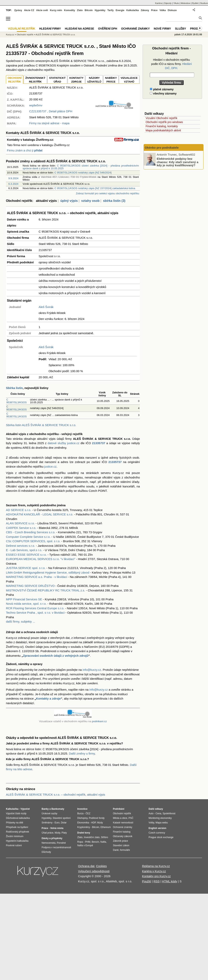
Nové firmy (162, 29)
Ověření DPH (108, 29)
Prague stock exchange (161, 837)
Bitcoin (89, 10)
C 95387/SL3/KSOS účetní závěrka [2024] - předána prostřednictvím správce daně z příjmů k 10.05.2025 (81, 167)
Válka (163, 10)
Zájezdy (168, 3)
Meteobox (186, 3)
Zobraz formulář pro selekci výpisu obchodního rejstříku (107, 193)
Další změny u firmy (82, 753)
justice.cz (50, 466)
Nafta (103, 842)
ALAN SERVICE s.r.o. (20, 523)
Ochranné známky (135, 29)
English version (157, 828)
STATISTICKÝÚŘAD (57, 80)
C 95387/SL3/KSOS (17, 401)
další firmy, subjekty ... (21, 621)
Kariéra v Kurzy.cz (154, 871)
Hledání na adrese (79, 29)
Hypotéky (100, 10)
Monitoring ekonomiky (160, 818)
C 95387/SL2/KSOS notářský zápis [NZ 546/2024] (83, 173)
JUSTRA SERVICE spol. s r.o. (26, 568)
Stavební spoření (62, 818)
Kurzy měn (56, 10)
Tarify (111, 10)
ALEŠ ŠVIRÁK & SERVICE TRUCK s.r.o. (56, 35)
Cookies (101, 866)
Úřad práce (47, 833)
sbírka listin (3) (114, 201)
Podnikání (119, 809)
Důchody (46, 852)
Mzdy (57, 833)
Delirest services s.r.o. (21, 546)
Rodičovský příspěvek (18, 832)
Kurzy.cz (10, 35)
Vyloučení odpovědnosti (94, 871)
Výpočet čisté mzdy (16, 813)
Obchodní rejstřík (25, 35)
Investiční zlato (92, 837)
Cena (158, 813)
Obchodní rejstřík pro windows (164, 122)
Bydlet (195, 3)
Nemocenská (49, 843)
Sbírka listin (14, 388)
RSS (157, 881)
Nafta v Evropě (85, 845)
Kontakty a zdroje (48, 698)
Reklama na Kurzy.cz (156, 866)
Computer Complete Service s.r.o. (28, 537)
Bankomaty (58, 809)
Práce (154, 10)
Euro (57, 823)
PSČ (131, 818)
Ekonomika (83, 823)
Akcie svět (42, 10)
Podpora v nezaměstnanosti (56, 847)
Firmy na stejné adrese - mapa (49, 123)
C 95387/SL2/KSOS (17, 408)
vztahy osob (90, 201)
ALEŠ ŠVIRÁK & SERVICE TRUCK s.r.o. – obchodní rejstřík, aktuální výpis (56, 795)
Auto (151, 813)
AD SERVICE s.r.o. (19, 510)
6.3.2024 (13, 184)
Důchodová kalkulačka (18, 818)
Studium (204, 3)
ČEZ (88, 813)
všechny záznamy (163, 93)
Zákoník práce (120, 841)
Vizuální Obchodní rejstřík (161, 118)
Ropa (80, 842)
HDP (94, 823)
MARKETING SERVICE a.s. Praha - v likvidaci (37, 577)
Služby (180, 29)
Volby (151, 823)
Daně (116, 850)
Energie (120, 10)
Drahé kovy (84, 833)
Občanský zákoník (123, 836)
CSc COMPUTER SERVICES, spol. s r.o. (33, 541)
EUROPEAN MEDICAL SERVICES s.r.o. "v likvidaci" (41, 559)
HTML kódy (170, 881)
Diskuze (172, 10)
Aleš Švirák (46, 307)
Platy (64, 833)
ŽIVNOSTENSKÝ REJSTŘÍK (35, 80)
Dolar (64, 823)
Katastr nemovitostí (123, 823)
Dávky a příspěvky (52, 838)
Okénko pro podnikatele (162, 148)
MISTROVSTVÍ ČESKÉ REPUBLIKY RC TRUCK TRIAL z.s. (46, 590)
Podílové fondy (97, 818)
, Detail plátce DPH (51, 111)
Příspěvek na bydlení (17, 827)
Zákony (145, 10)
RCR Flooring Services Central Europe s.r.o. (35, 608)
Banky (45, 809)
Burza (80, 813)
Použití (147, 881)
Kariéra (159, 3)
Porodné (61, 843)
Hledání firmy (50, 29)
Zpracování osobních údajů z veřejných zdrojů (56, 656)
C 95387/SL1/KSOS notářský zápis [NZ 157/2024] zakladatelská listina (95, 188)
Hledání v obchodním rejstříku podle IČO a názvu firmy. (171, 64)
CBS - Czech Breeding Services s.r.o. (31, 532)
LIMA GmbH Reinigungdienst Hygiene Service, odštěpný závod (48, 572)
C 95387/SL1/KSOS (17, 415)
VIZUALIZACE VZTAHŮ (129, 80)
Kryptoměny (84, 827)
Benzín (95, 842)
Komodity (69, 10)
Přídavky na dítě (15, 823)
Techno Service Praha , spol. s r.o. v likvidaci (35, 613)
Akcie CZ (29, 10)
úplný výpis (69, 201)
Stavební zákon (121, 845)
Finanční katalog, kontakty (162, 126)
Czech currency (157, 833)
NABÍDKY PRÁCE (111, 80)
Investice (82, 809)
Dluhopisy (82, 818)
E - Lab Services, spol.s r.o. (24, 550)
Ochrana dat (86, 866)
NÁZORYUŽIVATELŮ (94, 80)
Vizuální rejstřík (22, 29)
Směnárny (47, 823)
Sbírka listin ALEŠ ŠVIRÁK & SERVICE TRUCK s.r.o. (41, 425)
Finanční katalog (122, 832)
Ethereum (106, 827)
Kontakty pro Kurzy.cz (156, 876)
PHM (88, 842)
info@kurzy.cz (92, 670)
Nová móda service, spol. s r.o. (26, 604)
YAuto (176, 3)
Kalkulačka (133, 10)
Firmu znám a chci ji (25, 150)
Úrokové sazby (49, 813)
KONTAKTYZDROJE (76, 80)
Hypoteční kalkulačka (17, 841)
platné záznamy (162, 89)
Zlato (80, 10)
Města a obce (120, 818)
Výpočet (25, 809)
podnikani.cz (99, 721)
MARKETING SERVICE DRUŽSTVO (30, 586)
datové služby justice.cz (63, 443)
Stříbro (104, 837)
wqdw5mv (36, 105)
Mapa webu (162, 823)
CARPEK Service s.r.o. (21, 528)
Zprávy (18, 10)
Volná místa (57, 828)
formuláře (125, 850)
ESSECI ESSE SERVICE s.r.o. (26, 555)
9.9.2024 (13, 178)
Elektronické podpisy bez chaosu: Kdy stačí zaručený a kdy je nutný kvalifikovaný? (177, 162)
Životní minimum (15, 836)
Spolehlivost (169, 813)
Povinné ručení (14, 845)
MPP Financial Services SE (24, 599)
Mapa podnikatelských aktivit (163, 130)
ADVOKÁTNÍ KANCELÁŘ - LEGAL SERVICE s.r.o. (40, 514)
